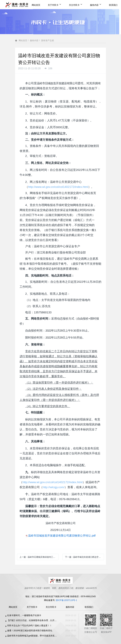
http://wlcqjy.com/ (54, 487)
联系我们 (113, 5)
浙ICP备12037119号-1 (66, 600)
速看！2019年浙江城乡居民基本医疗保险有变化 (30, 631)
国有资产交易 (48, 40)
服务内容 (96, 5)
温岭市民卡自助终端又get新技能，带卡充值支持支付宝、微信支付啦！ (32, 636)
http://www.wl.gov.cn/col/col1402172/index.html (58, 187)
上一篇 (39, 557)
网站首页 (36, 5)
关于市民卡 (55, 5)
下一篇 (84, 557)
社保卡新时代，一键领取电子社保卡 (24, 615)
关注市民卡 (76, 5)
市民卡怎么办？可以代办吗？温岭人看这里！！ (29, 626)
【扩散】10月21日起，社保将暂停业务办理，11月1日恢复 (32, 620)
